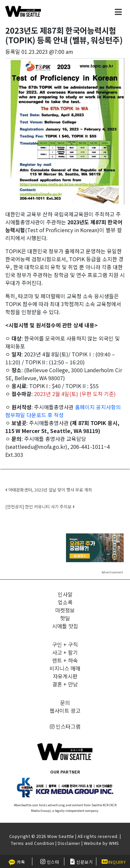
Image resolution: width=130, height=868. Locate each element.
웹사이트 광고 (65, 710)
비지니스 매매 (65, 668)
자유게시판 (65, 676)
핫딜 (65, 618)
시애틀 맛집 (65, 626)
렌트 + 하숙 (65, 660)
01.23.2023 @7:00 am (47, 52)
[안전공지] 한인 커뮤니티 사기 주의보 (40, 506)
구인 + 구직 (65, 644)
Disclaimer (69, 843)
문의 (65, 703)
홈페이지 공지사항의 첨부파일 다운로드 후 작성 (63, 411)
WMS (114, 843)
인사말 (65, 594)
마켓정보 (65, 610)
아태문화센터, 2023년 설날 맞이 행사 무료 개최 (49, 490)
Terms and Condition (33, 843)
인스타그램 (65, 726)
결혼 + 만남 (65, 684)
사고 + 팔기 (65, 652)
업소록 (65, 602)
